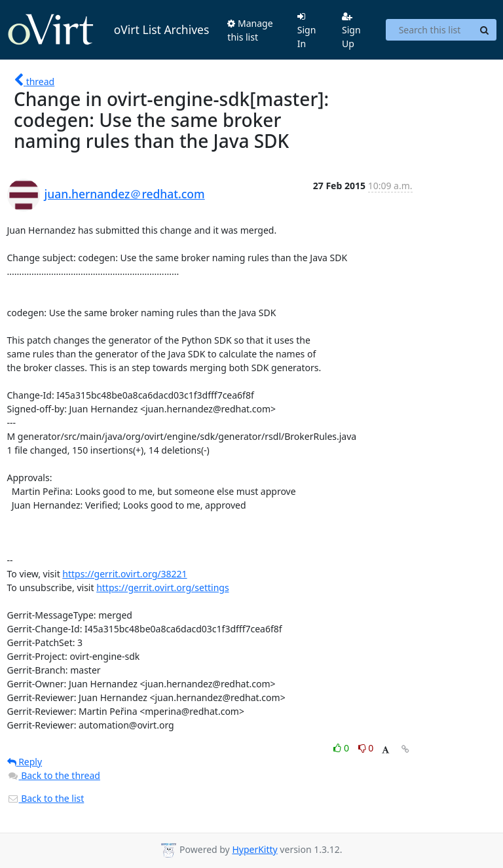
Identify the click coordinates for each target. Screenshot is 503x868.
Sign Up (351, 31)
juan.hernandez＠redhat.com (125, 194)
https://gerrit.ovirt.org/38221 (124, 574)
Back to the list (46, 798)
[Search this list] (429, 30)
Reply (25, 762)
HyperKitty (254, 849)
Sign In (307, 31)
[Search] (485, 30)
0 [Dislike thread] (366, 748)
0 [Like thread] (342, 748)
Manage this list (250, 30)
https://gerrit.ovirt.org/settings (162, 588)
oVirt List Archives (108, 30)
